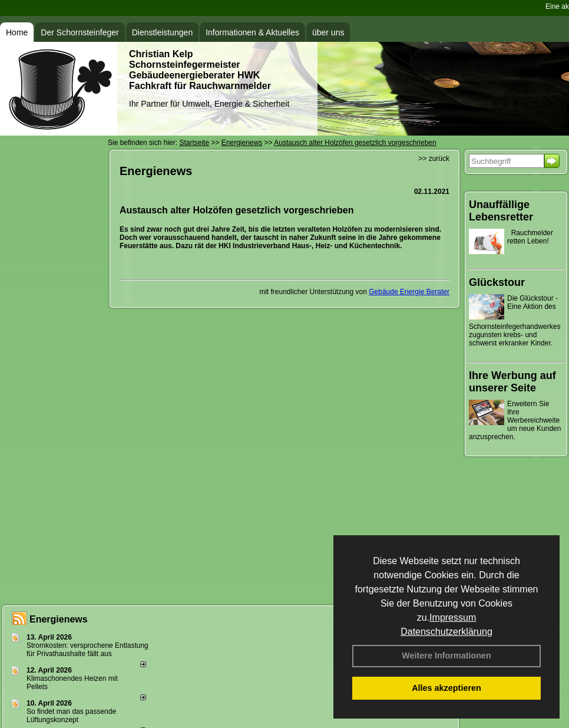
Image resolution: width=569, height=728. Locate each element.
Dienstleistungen (163, 32)
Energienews (59, 619)
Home (17, 32)
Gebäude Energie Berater (409, 292)
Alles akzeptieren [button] (446, 688)
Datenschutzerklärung (446, 632)
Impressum (453, 617)
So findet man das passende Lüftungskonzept (71, 716)
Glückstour (497, 282)
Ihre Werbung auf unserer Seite (512, 382)
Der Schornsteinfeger (80, 32)
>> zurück (434, 159)
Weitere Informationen (446, 655)
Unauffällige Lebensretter (501, 211)
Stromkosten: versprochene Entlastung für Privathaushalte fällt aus (87, 650)
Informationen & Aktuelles (252, 32)
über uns (328, 32)
